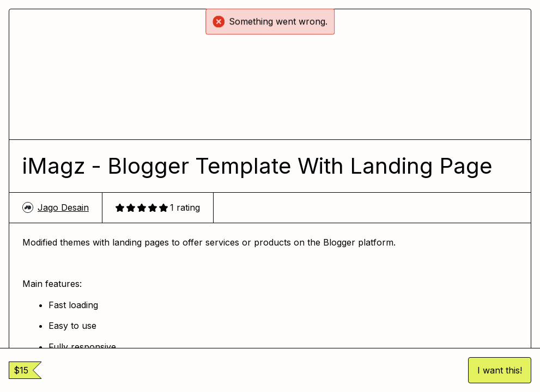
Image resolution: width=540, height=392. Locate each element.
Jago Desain (56, 207)
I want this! (500, 370)
